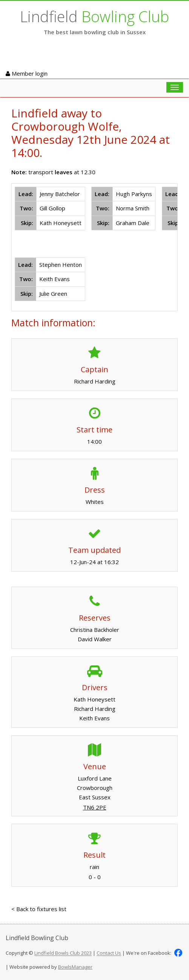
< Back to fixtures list (39, 909)
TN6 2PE (95, 807)
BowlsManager (75, 967)
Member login (27, 73)
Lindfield (94, 16)
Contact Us (109, 953)
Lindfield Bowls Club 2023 (63, 953)
